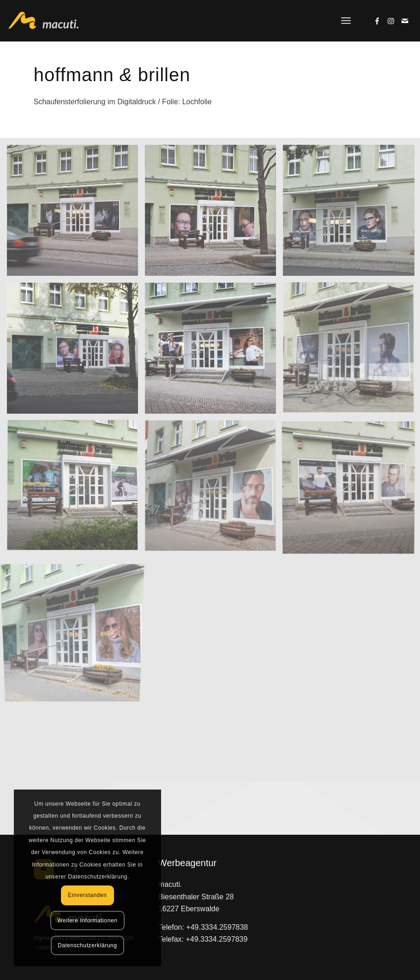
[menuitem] (346, 21)
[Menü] (346, 21)
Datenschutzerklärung (87, 945)
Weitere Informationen (87, 921)
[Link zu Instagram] (391, 21)
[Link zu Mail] (405, 21)
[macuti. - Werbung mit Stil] (49, 21)
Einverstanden (87, 895)
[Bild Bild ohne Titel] (76, 214)
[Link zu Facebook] (377, 21)
